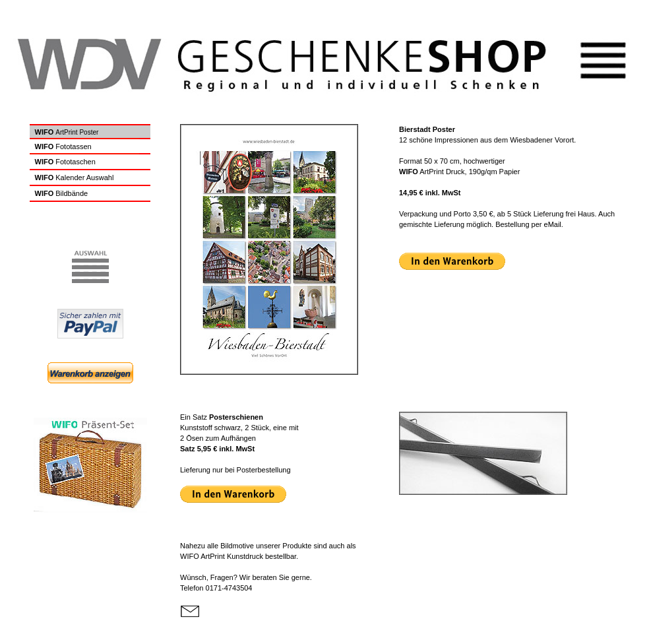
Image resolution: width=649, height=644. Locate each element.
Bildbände (72, 193)
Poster (88, 132)
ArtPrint (66, 132)
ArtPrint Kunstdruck (222, 556)
